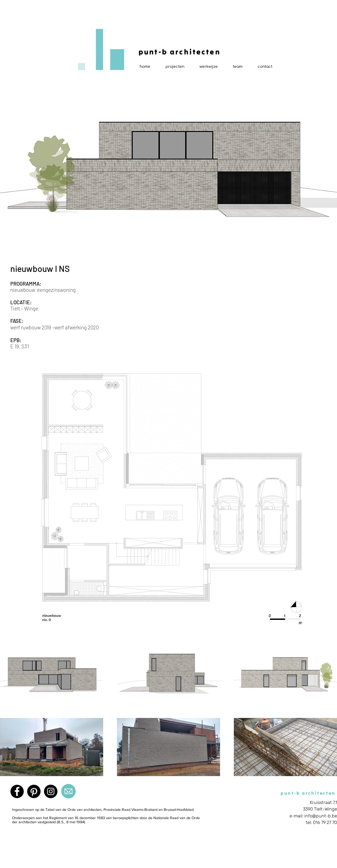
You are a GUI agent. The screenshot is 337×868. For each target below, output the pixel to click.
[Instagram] (51, 791)
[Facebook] (17, 791)
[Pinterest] (34, 791)
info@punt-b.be (321, 816)
